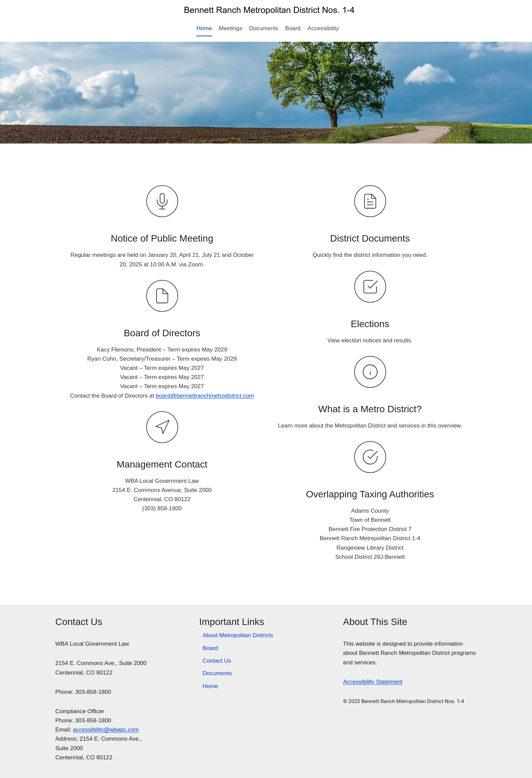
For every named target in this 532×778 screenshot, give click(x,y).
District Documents (370, 238)
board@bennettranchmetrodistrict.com (205, 396)
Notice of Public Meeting (162, 238)
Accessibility (323, 28)
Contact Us (217, 661)
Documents (264, 28)
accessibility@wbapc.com (106, 730)
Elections (370, 324)
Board (293, 28)
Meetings (231, 28)
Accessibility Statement (373, 682)
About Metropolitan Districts (238, 635)
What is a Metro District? (370, 409)
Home (204, 28)
